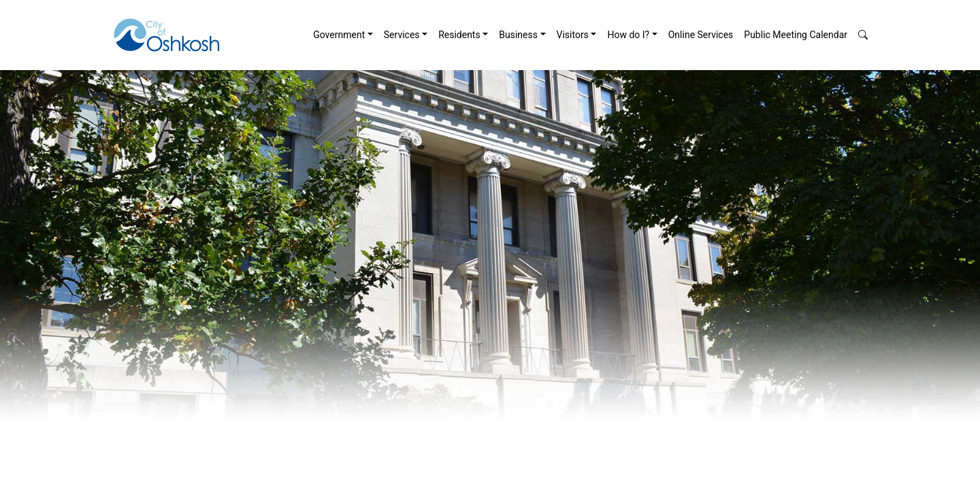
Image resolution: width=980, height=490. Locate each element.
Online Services (701, 35)
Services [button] (402, 35)
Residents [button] (459, 35)
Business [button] (518, 35)
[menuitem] (343, 35)
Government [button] (339, 35)
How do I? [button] (628, 35)
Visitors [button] (573, 35)
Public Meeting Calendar (796, 35)
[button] (863, 35)
